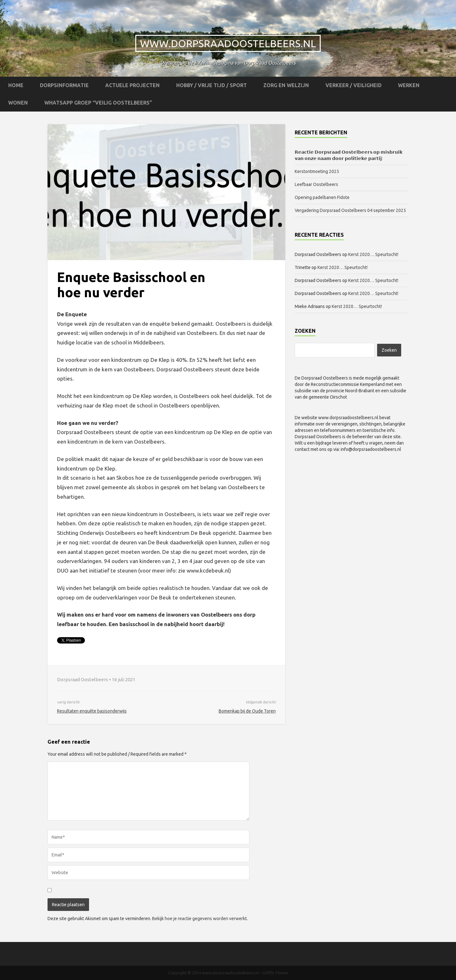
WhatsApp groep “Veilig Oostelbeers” (98, 103)
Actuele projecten (132, 85)
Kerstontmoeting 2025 (317, 171)
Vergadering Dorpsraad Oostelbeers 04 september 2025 (350, 210)
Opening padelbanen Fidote (322, 197)
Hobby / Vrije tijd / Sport (212, 85)
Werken (409, 85)
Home (16, 85)
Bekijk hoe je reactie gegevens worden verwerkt (199, 919)
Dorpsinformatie (64, 85)
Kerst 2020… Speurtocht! (373, 254)
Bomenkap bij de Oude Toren (247, 711)
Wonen (18, 103)
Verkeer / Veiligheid (353, 85)
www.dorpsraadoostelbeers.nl (228, 43)
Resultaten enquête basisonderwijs (92, 711)
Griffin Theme (275, 973)
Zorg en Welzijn (286, 85)
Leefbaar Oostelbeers (317, 184)
